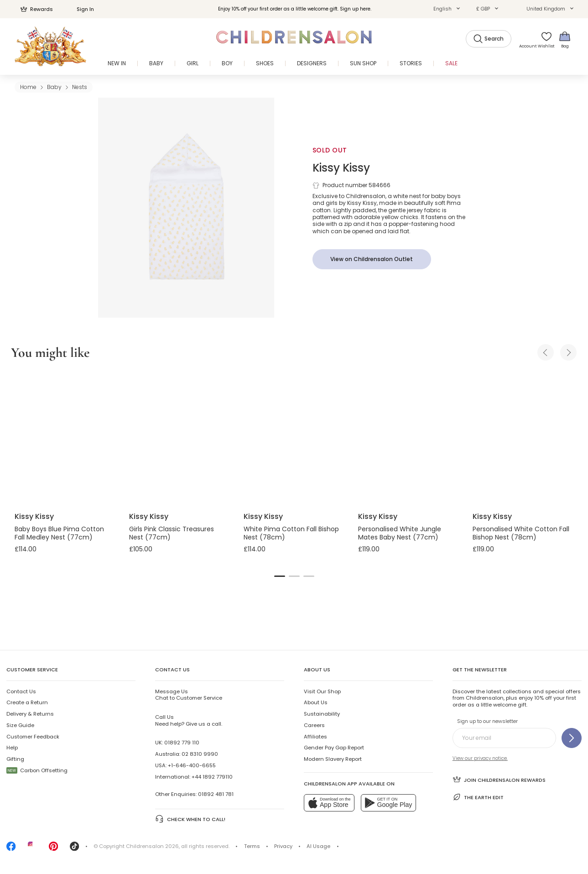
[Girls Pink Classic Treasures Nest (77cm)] (179, 438)
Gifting (15, 759)
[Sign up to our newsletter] (572, 738)
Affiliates (315, 737)
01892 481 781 (216, 794)
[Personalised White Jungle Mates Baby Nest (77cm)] (408, 438)
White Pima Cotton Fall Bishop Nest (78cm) (291, 533)
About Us (316, 702)
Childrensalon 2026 (152, 846)
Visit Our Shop (322, 691)
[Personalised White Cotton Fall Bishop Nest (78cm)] (523, 438)
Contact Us (21, 691)
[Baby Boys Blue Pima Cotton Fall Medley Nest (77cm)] (65, 438)
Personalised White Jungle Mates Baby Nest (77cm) (400, 533)
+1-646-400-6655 (192, 765)
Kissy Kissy (341, 168)
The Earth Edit (478, 797)
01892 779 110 (182, 743)
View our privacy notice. (480, 758)
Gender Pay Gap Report (334, 748)
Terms (252, 846)
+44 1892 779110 (212, 777)
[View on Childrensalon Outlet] (372, 259)
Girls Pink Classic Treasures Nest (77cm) (172, 533)
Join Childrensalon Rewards (499, 779)
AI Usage (318, 846)
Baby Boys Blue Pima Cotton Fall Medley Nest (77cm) (59, 533)
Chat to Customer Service (189, 695)
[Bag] (565, 39)
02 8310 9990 (200, 754)
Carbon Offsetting (37, 770)
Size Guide (20, 725)
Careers (314, 725)
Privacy (283, 846)
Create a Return (27, 702)
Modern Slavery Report (333, 759)
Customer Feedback (33, 737)
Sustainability (322, 714)
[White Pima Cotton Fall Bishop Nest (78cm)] (294, 438)
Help (12, 748)
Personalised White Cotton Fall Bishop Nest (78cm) (521, 533)
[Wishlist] (544, 39)
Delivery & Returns (30, 714)
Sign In (80, 9)
